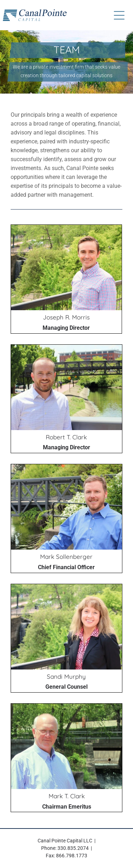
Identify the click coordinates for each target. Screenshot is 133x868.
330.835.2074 (73, 848)
